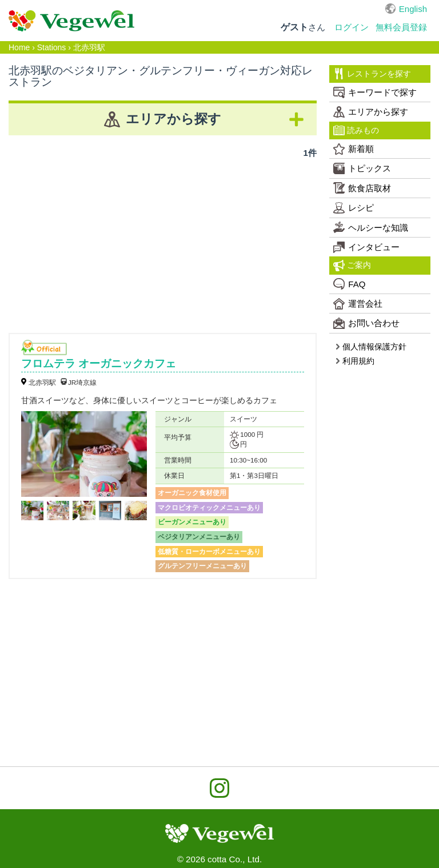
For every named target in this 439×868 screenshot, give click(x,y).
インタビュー (366, 247)
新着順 (354, 149)
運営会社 (358, 304)
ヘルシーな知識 (371, 227)
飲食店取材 (362, 188)
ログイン (352, 27)
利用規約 (355, 361)
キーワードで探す (375, 93)
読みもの (356, 130)
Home (19, 47)
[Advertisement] (163, 242)
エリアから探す (371, 112)
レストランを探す (372, 74)
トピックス (362, 168)
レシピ (354, 208)
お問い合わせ (366, 323)
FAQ (349, 284)
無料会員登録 (401, 27)
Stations (52, 47)
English (413, 9)
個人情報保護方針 (371, 347)
